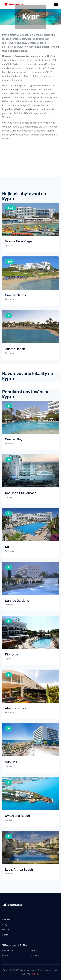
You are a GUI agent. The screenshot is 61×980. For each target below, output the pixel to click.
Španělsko (35, 956)
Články (5, 935)
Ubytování (7, 920)
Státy (5, 925)
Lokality (6, 930)
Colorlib (35, 974)
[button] (56, 4)
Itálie (33, 951)
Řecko (5, 956)
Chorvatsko (7, 951)
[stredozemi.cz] (13, 4)
